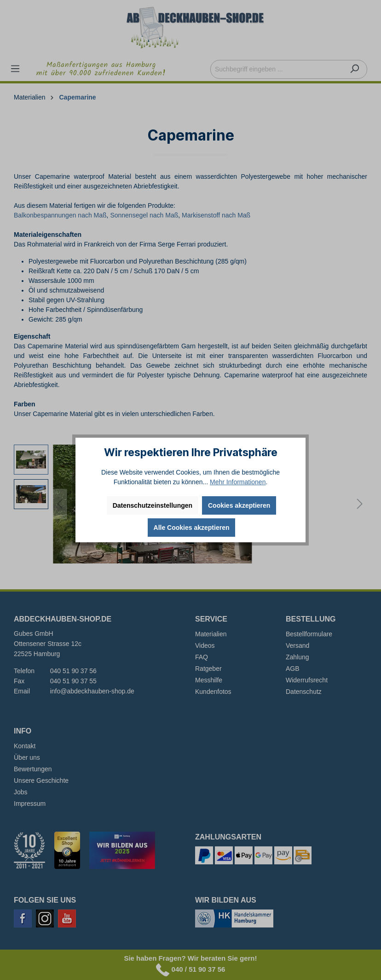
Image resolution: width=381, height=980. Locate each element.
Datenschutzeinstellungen (153, 505)
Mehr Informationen (238, 482)
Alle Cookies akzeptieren (192, 528)
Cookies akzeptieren (239, 505)
